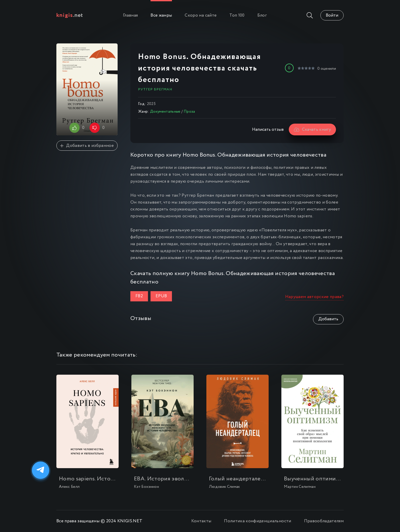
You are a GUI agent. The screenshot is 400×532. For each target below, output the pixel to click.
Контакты (201, 521)
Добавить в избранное (87, 146)
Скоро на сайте (201, 15)
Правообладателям (324, 521)
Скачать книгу (312, 130)
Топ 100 (237, 15)
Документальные (165, 112)
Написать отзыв (268, 130)
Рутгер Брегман (155, 89)
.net (70, 15)
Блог (262, 15)
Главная (130, 15)
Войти (332, 15)
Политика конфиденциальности (258, 521)
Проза (189, 112)
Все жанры (161, 15)
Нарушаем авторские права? (315, 297)
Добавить (328, 319)
